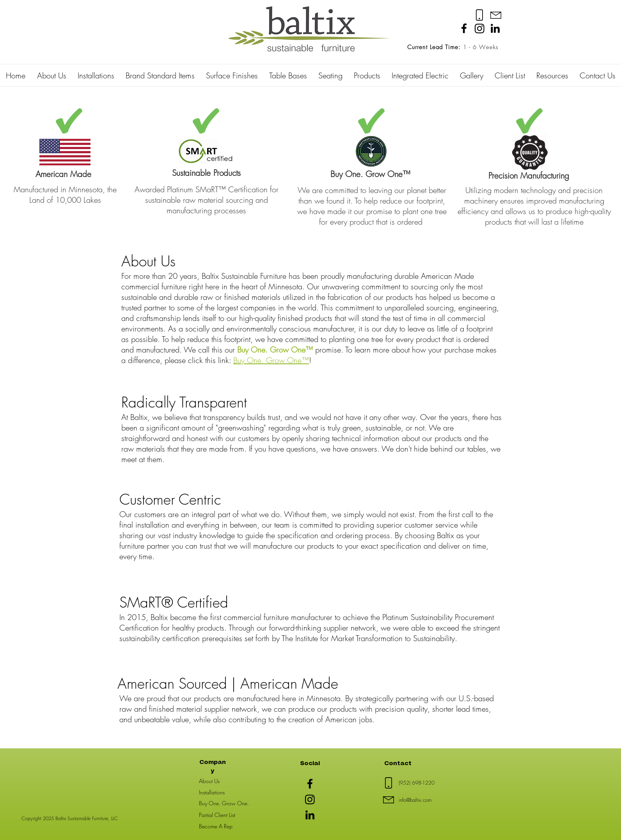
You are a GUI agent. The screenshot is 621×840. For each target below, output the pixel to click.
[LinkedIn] (495, 28)
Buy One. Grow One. (224, 803)
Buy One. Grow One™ (271, 360)
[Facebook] (464, 28)
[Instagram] (480, 28)
